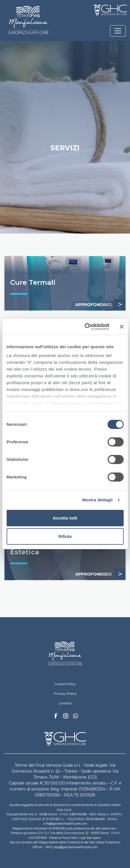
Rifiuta (65, 536)
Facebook (56, 717)
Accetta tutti (65, 518)
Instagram (66, 717)
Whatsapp (76, 717)
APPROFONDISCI (100, 305)
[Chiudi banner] (122, 327)
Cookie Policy (65, 684)
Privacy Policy (65, 693)
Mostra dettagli (97, 500)
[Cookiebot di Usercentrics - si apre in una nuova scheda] (84, 327)
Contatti (65, 703)
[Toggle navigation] (118, 31)
